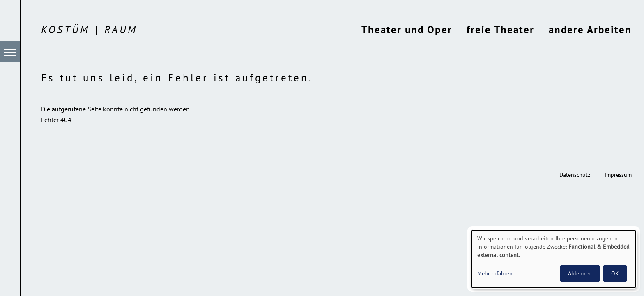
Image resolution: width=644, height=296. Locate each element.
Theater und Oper (407, 30)
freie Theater (500, 30)
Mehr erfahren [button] (495, 273)
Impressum (618, 175)
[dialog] (554, 259)
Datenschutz (575, 175)
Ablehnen (580, 273)
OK (615, 273)
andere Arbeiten (590, 30)
